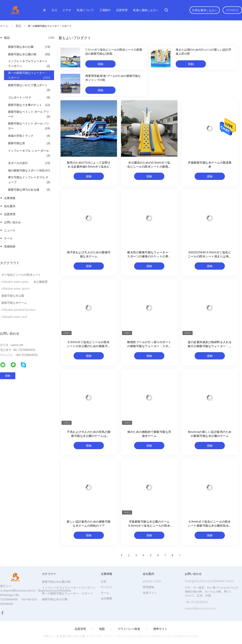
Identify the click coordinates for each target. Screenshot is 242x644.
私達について (85, 10)
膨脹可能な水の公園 (29, 47)
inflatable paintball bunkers (19, 310)
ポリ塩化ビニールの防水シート (21, 275)
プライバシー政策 (129, 629)
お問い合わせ (13, 222)
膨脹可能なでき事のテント (29, 105)
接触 (100, 64)
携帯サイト (160, 629)
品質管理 (122, 10)
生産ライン (150, 593)
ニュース (10, 230)
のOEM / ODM (152, 581)
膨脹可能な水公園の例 (29, 54)
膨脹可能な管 (29, 143)
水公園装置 (41, 282)
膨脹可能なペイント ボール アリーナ (29, 114)
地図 (102, 629)
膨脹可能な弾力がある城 (29, 190)
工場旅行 (105, 10)
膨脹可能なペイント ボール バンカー (29, 126)
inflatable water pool (14, 317)
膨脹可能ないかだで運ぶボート (29, 88)
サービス (106, 587)
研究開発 (148, 587)
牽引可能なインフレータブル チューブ (29, 180)
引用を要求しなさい (205, 10)
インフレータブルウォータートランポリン (29, 64)
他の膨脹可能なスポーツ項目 (29, 170)
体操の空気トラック (29, 136)
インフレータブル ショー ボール (29, 153)
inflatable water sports (16, 289)
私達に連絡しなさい (146, 10)
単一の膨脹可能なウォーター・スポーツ (29, 75)
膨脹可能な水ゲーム (14, 303)
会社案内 (10, 206)
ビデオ (67, 10)
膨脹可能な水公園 (13, 296)
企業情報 (10, 198)
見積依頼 (10, 246)
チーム (105, 593)
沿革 (104, 581)
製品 (54, 10)
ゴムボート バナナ (29, 97)
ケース (8, 238)
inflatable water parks (15, 282)
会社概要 (106, 598)
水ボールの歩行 (29, 163)
